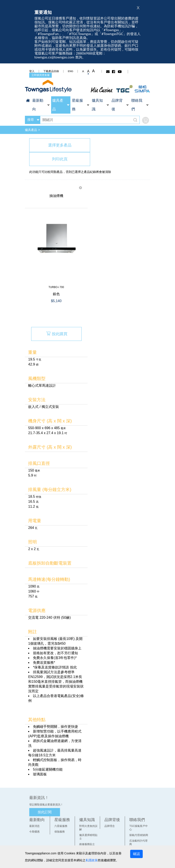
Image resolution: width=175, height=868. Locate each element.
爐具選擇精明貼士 (89, 812)
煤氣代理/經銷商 (140, 812)
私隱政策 (83, 860)
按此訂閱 (42, 792)
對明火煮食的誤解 (89, 806)
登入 (29, 71)
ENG (68, 71)
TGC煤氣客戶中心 (141, 806)
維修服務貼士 (87, 817)
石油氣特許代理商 (141, 817)
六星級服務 (59, 806)
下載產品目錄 (49, 71)
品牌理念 (110, 806)
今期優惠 (32, 812)
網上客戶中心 (139, 823)
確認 (139, 854)
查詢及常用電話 (140, 829)
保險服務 (58, 812)
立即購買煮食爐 (38, 75)
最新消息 (32, 806)
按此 (71, 647)
